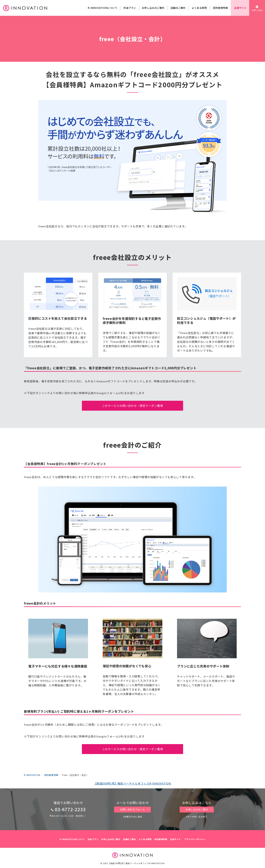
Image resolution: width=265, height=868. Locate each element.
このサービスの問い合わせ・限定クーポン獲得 (133, 406)
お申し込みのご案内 (199, 810)
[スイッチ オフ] (257, 8)
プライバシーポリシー (195, 839)
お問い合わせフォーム (135, 810)
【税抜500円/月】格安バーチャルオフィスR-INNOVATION (132, 783)
